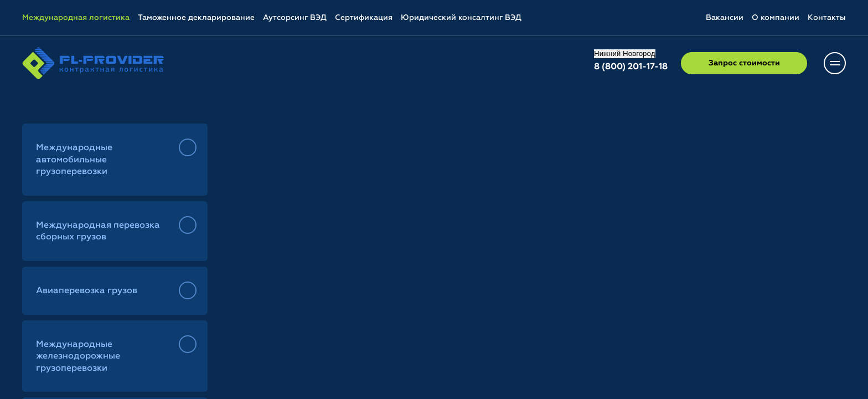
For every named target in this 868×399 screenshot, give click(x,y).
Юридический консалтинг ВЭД (461, 18)
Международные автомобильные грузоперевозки (74, 160)
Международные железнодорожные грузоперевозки (78, 357)
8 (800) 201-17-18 (631, 67)
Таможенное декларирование (196, 18)
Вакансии (725, 18)
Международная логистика (76, 18)
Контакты (827, 18)
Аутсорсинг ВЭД (295, 18)
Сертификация (364, 18)
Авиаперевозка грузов (87, 291)
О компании (776, 18)
